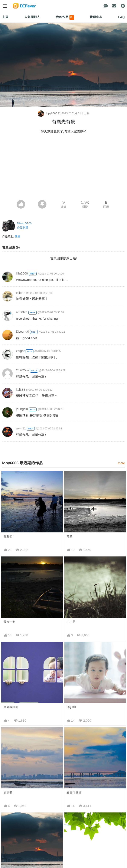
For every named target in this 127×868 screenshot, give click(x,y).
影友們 (8, 536)
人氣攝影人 (32, 17)
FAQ (122, 17)
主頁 (5, 17)
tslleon (21, 293)
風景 (17, 237)
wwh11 (21, 428)
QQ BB (71, 707)
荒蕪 (69, 536)
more (121, 463)
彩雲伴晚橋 (74, 792)
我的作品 (65, 17)
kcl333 (21, 390)
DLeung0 (22, 331)
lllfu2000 (22, 273)
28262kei (22, 370)
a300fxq (22, 312)
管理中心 (96, 17)
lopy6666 (48, 113)
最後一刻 (9, 622)
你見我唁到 (11, 707)
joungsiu (22, 409)
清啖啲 (8, 792)
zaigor (20, 351)
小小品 (71, 622)
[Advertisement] (63, 168)
